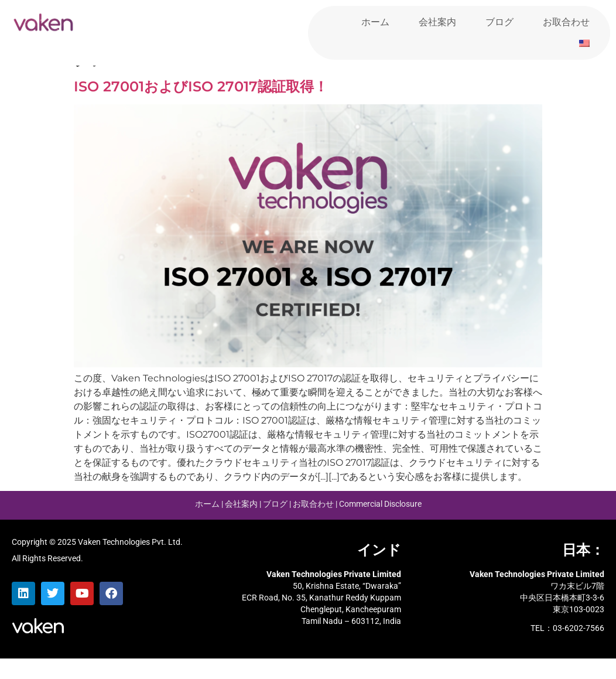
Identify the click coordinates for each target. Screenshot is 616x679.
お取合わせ (566, 22)
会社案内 (437, 22)
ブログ (499, 22)
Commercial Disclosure (380, 525)
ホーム (375, 22)
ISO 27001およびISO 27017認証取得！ (201, 108)
